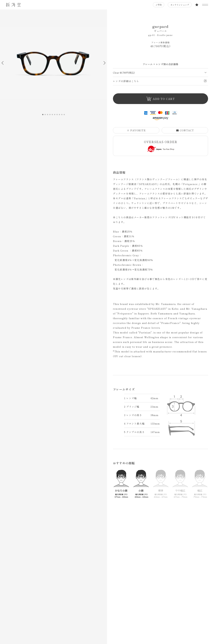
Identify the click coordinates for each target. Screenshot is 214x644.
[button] (104, 63)
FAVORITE (136, 130)
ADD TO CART (161, 99)
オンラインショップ (180, 5)
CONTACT (185, 130)
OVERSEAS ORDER (161, 146)
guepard (160, 28)
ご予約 (159, 5)
